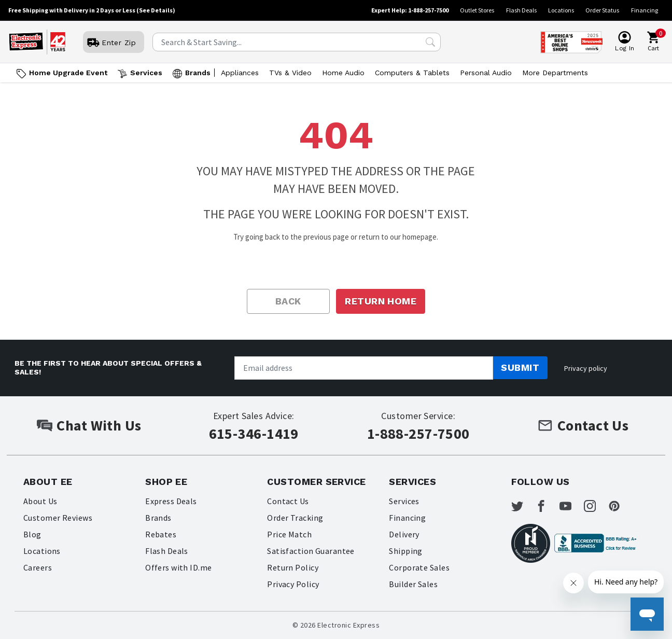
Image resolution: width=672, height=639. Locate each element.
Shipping (406, 551)
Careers (38, 567)
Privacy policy (586, 368)
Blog (32, 534)
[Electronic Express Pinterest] (630, 507)
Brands (158, 518)
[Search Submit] (430, 42)
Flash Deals (521, 10)
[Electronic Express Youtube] (577, 507)
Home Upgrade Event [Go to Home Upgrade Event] (68, 73)
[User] (114, 43)
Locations (561, 10)
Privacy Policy (293, 584)
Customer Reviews (58, 518)
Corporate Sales (419, 567)
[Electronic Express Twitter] (524, 507)
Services (404, 501)
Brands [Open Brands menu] (198, 73)
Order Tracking (295, 518)
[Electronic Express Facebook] (550, 507)
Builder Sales (413, 584)
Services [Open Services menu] (146, 73)
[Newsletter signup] (364, 368)
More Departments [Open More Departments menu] (555, 73)
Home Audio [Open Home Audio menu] (343, 73)
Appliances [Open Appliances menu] (240, 73)
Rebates (161, 534)
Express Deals (171, 501)
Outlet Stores (477, 10)
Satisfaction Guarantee (311, 551)
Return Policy (293, 567)
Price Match (289, 534)
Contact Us (288, 501)
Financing (645, 10)
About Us (40, 501)
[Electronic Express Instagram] (604, 507)
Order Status (602, 10)
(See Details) (156, 10)
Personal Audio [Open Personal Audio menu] (486, 73)
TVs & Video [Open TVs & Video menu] (290, 73)
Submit (520, 367)
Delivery (404, 534)
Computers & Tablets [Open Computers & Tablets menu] (412, 73)
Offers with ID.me (179, 567)
